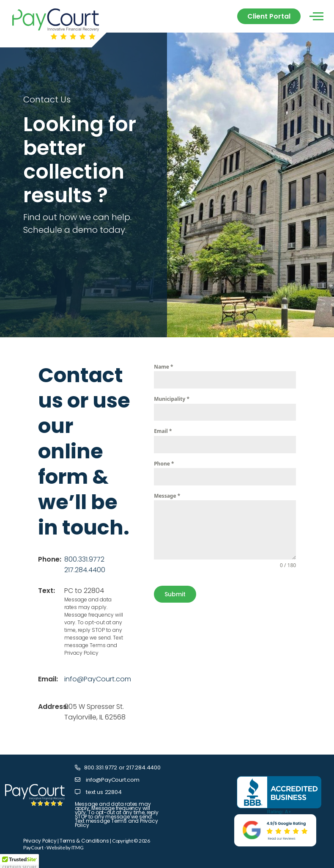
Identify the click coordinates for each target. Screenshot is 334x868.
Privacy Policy (40, 841)
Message (167, 496)
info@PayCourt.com (98, 679)
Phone (164, 464)
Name (163, 367)
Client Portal (269, 16)
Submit (175, 594)
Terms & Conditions (84, 841)
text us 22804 (103, 792)
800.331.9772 (84, 559)
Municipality (172, 399)
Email (163, 431)
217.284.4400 (85, 570)
